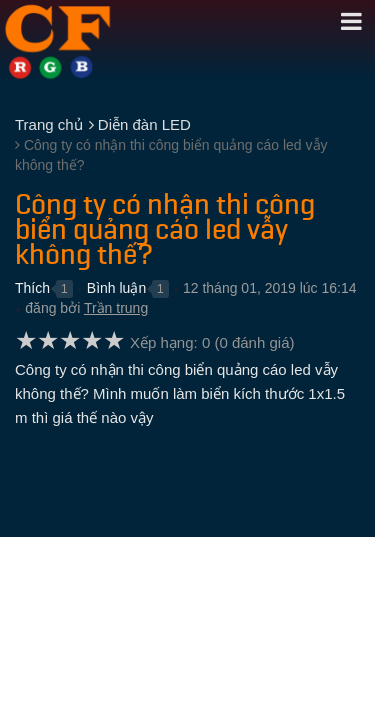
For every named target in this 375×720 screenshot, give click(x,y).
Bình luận (116, 288)
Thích (32, 288)
